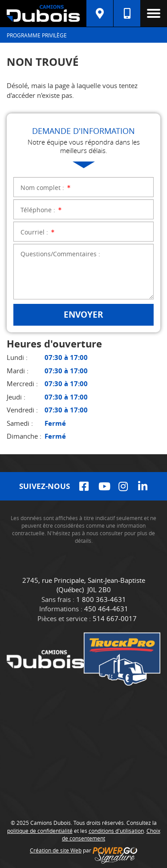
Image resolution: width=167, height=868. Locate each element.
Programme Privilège (37, 35)
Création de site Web (56, 850)
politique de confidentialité (40, 831)
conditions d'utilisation (116, 831)
